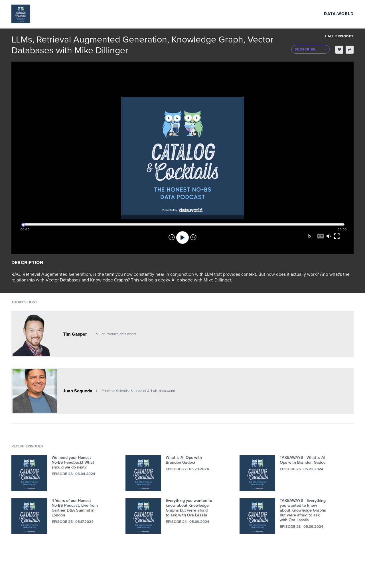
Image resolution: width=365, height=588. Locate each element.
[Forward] (193, 238)
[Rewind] (172, 238)
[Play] (182, 238)
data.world (339, 14)
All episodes (339, 36)
